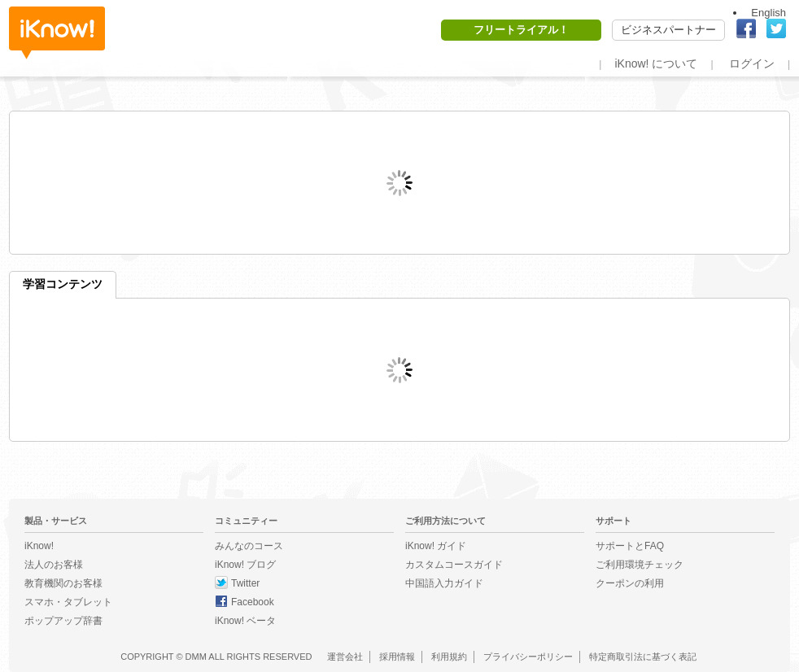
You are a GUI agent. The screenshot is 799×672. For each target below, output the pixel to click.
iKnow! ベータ (245, 621)
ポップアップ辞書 (63, 621)
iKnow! (57, 33)
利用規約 (449, 657)
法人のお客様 (54, 565)
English (768, 13)
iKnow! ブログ (245, 565)
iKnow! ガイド (436, 546)
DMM (196, 657)
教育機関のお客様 (63, 583)
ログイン (752, 63)
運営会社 (345, 657)
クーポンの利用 (630, 583)
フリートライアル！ (521, 30)
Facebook (253, 602)
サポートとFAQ (630, 546)
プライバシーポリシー (528, 657)
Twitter (245, 583)
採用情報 (397, 657)
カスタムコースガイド (454, 565)
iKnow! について (656, 63)
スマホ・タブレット (68, 602)
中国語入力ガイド (444, 583)
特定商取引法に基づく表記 (643, 657)
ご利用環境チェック (640, 565)
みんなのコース (249, 546)
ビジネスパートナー (668, 30)
